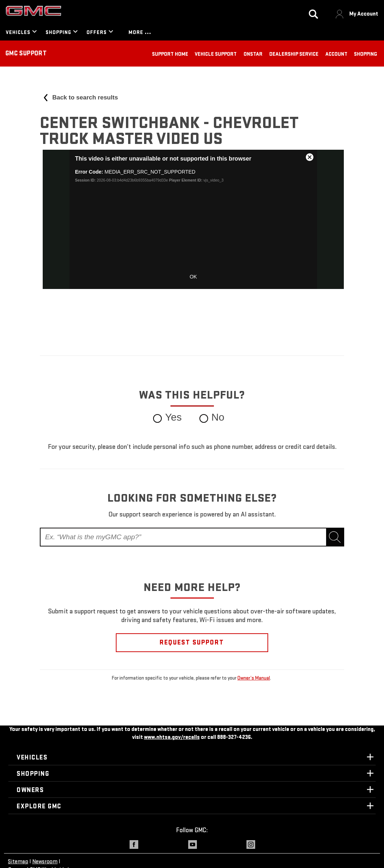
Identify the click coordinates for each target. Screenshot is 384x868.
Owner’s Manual (254, 678)
